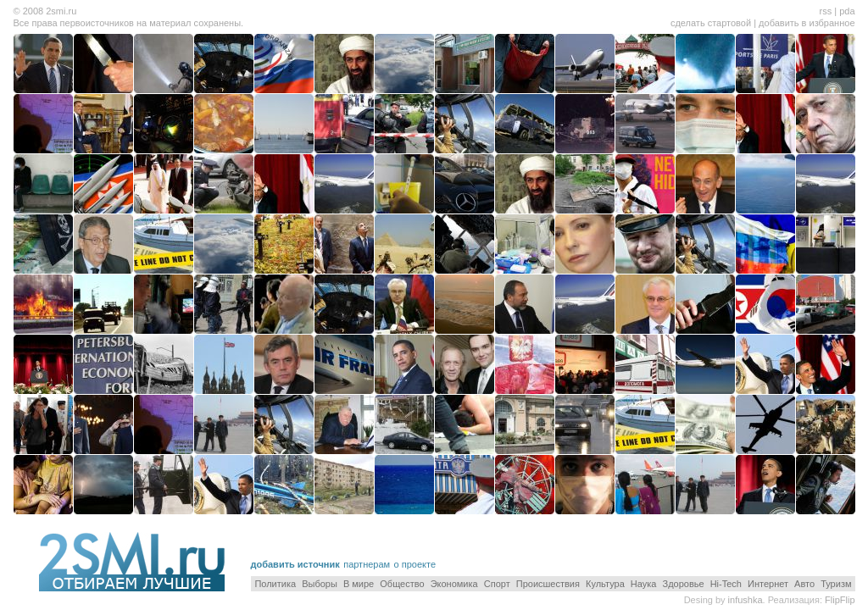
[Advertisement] (657, 546)
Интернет (768, 584)
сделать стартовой (711, 23)
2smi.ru (61, 11)
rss (825, 11)
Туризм (836, 584)
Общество (402, 584)
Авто (804, 584)
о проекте (415, 564)
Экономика (454, 584)
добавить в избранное (807, 23)
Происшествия (548, 584)
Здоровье (684, 584)
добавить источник (295, 564)
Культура (605, 584)
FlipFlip (840, 600)
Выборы (320, 584)
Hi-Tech (726, 584)
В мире (359, 584)
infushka (746, 600)
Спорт (497, 584)
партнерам (367, 564)
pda (847, 11)
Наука (644, 584)
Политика (275, 584)
